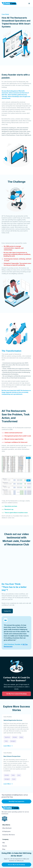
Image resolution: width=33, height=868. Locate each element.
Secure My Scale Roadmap (16, 865)
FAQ (4, 843)
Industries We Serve (9, 835)
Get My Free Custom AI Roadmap (16, 694)
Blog (4, 849)
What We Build (7, 828)
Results (5, 846)
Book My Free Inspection (16, 801)
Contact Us (7, 611)
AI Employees (6, 831)
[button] (29, 4)
